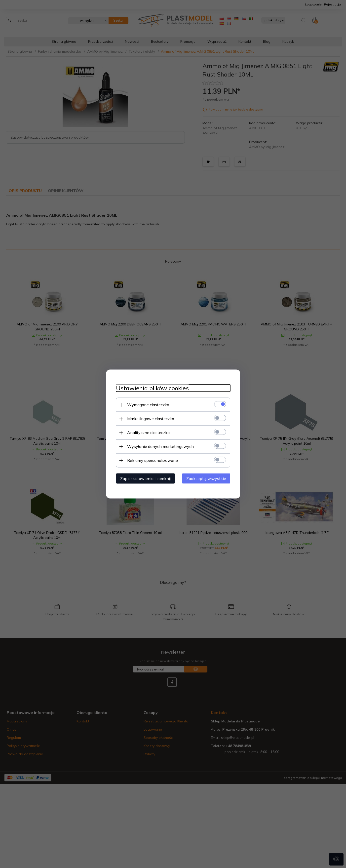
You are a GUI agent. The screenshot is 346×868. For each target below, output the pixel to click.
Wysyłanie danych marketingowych (160, 446)
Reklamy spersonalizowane (153, 460)
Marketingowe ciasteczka (151, 419)
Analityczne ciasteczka (148, 433)
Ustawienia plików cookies (152, 388)
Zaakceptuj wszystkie (206, 478)
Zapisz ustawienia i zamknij (145, 478)
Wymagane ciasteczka (148, 405)
